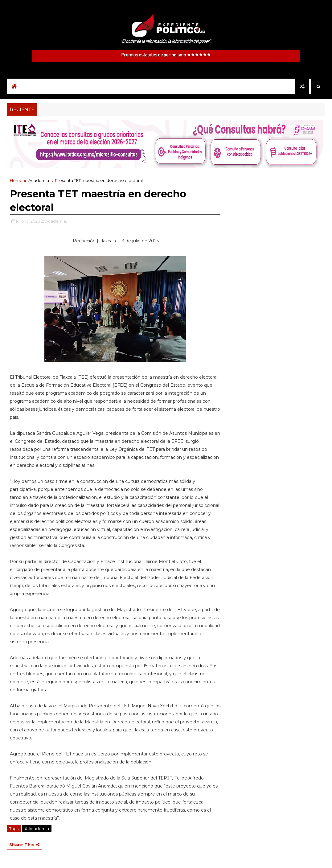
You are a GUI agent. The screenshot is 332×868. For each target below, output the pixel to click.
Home (16, 180)
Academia (39, 180)
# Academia (37, 829)
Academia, (56, 221)
